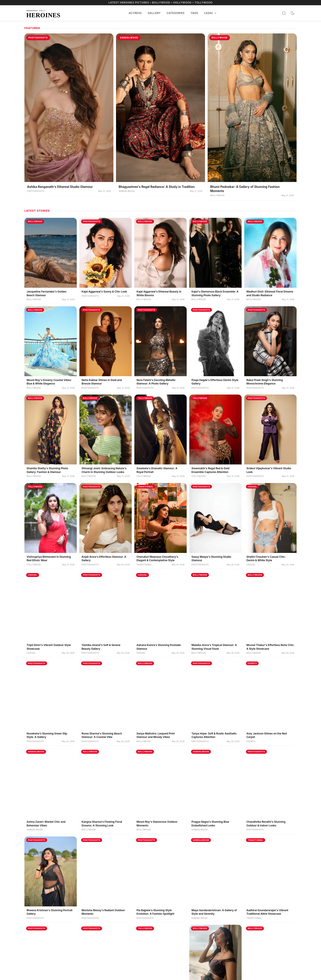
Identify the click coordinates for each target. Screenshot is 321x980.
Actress (135, 13)
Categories (176, 13)
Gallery (154, 13)
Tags (194, 13)
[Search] (284, 13)
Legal (211, 13)
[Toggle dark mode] (293, 13)
